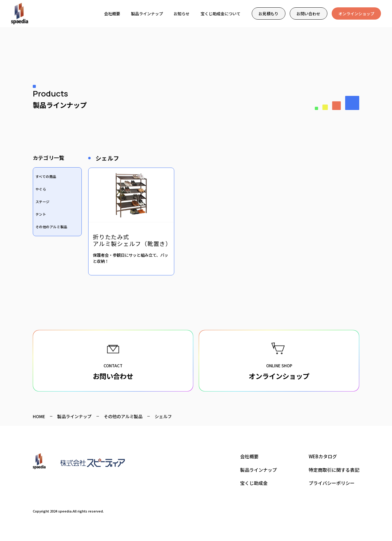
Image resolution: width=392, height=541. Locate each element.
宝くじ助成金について (221, 14)
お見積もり (268, 14)
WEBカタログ (323, 456)
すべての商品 (46, 176)
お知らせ (182, 14)
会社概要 (112, 14)
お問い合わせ (308, 14)
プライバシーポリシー (332, 483)
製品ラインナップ (147, 14)
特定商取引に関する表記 (334, 470)
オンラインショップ (356, 14)
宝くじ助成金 (254, 483)
